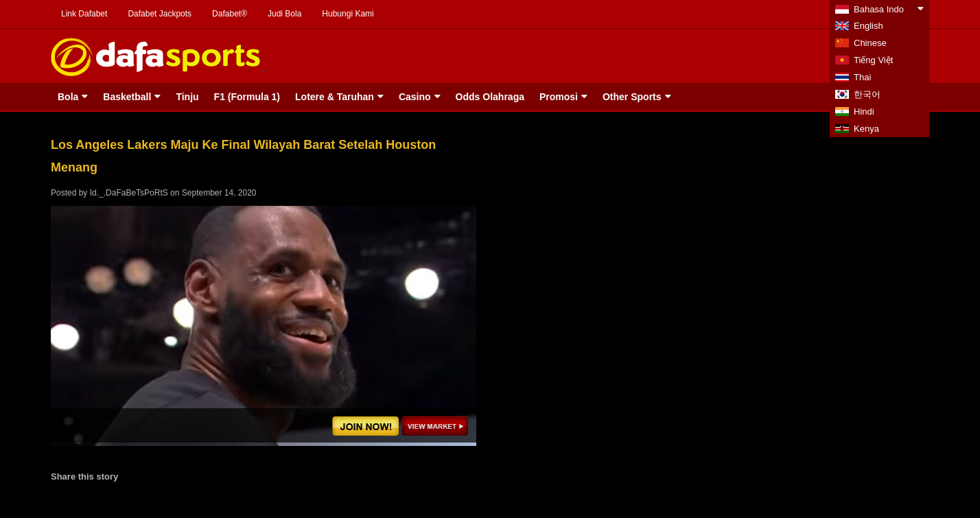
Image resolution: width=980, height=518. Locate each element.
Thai (862, 77)
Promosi (559, 97)
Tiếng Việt (873, 60)
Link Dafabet (84, 14)
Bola (68, 97)
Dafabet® (230, 14)
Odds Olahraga (490, 97)
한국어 (867, 94)
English (868, 26)
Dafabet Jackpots (160, 14)
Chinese (870, 43)
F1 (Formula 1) (247, 97)
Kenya (866, 129)
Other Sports (632, 97)
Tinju (187, 97)
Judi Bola (284, 14)
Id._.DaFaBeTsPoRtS (129, 193)
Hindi (864, 111)
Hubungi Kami (348, 14)
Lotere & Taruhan (335, 97)
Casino (415, 97)
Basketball (127, 97)
